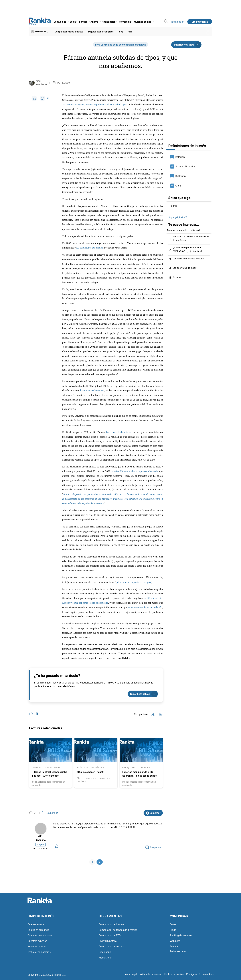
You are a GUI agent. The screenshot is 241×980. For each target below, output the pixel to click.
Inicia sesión (178, 22)
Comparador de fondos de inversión (118, 931)
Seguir (41, 845)
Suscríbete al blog (188, 44)
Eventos (174, 947)
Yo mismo (41, 84)
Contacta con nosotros (40, 936)
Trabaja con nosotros (39, 953)
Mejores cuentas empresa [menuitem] (101, 31)
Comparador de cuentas (112, 947)
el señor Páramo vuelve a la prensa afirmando (135, 471)
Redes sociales (178, 952)
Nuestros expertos (37, 942)
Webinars (175, 942)
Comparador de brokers (111, 925)
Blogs (173, 931)
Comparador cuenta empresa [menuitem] (69, 31)
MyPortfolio (105, 958)
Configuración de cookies (200, 975)
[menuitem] (61, 22)
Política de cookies (174, 975)
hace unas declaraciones (92, 390)
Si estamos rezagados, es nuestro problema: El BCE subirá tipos (95, 104)
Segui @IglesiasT (178, 217)
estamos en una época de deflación (145, 607)
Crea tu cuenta (200, 22)
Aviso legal (131, 975)
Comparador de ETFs (110, 936)
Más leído (196, 230)
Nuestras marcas (37, 947)
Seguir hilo (50, 812)
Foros (173, 925)
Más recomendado (177, 230)
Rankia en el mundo (38, 931)
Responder (153, 847)
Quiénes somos (36, 925)
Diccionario (105, 953)
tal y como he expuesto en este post (134, 581)
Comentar (153, 812)
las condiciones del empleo (90, 247)
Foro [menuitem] (130, 31)
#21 (41, 836)
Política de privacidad (150, 975)
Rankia (173, 205)
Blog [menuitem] (121, 31)
